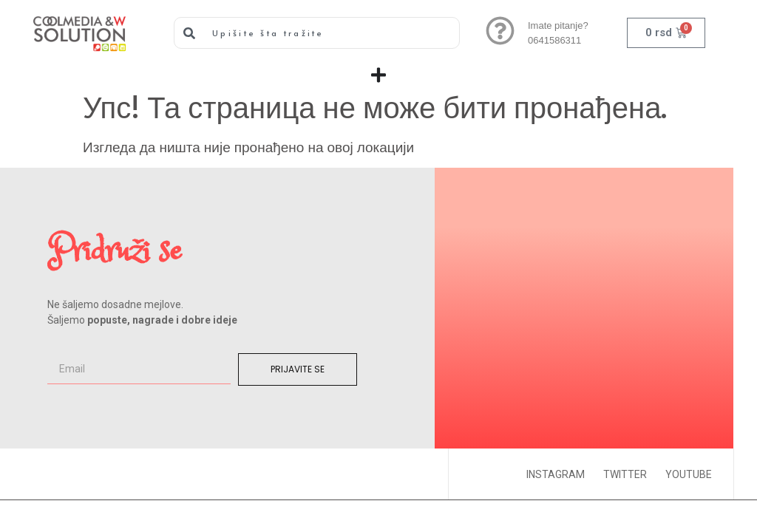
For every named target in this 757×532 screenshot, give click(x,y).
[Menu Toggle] (378, 75)
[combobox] (317, 33)
